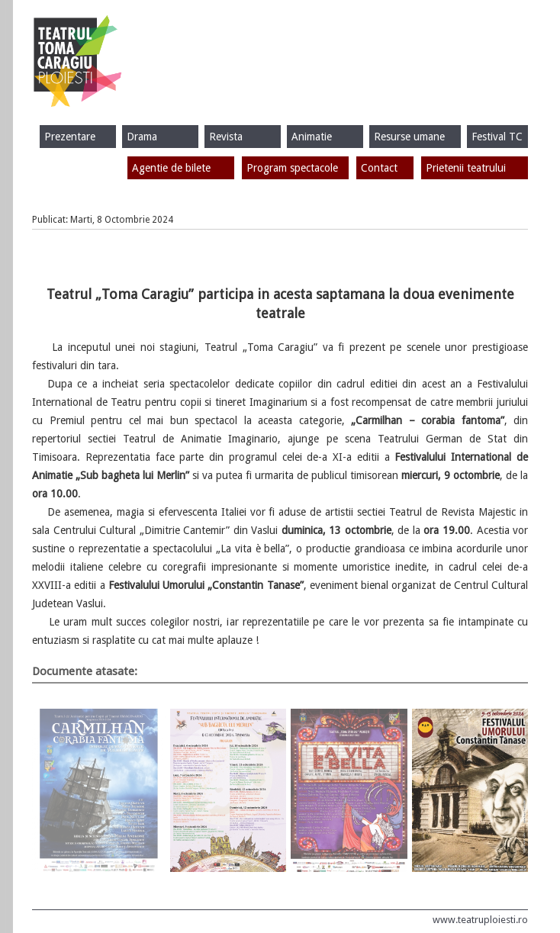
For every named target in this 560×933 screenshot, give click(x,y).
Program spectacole (292, 168)
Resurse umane (409, 137)
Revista (226, 137)
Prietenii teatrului (466, 168)
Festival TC (497, 137)
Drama (142, 137)
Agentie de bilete (171, 168)
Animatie (312, 137)
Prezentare (70, 137)
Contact (379, 168)
